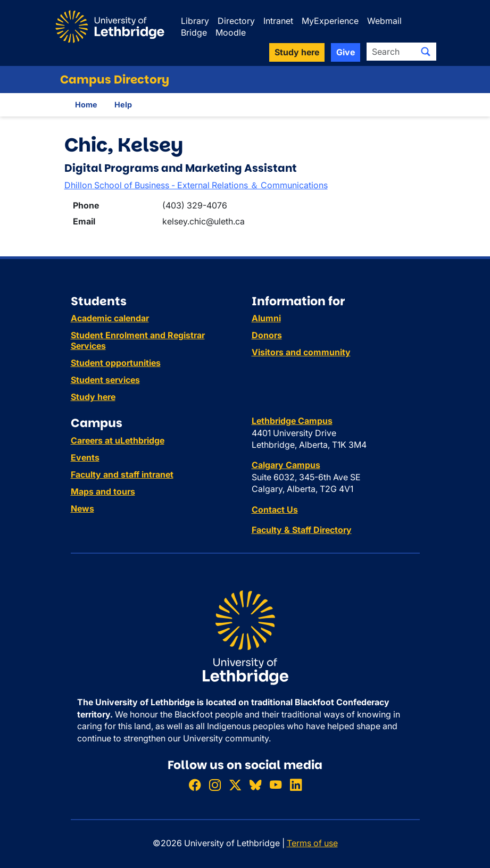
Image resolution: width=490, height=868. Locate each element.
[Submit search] (426, 52)
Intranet (278, 21)
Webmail (384, 21)
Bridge (194, 32)
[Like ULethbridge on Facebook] (195, 785)
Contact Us (275, 510)
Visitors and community (301, 352)
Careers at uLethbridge (118, 440)
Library (195, 21)
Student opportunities (116, 363)
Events (85, 457)
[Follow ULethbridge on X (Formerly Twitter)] (235, 785)
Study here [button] (297, 52)
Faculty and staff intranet (122, 474)
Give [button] (346, 52)
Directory (236, 21)
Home (86, 105)
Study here (93, 397)
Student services (105, 380)
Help (123, 105)
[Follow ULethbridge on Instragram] (215, 785)
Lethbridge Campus (292, 421)
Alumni (266, 318)
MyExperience (330, 21)
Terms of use (312, 843)
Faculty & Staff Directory (302, 530)
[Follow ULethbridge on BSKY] (255, 785)
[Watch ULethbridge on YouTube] (276, 785)
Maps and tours (103, 491)
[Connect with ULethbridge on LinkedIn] (296, 785)
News (82, 508)
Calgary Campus (286, 465)
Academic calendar (110, 318)
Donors (267, 335)
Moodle (231, 32)
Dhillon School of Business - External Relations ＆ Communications (196, 185)
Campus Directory (115, 80)
